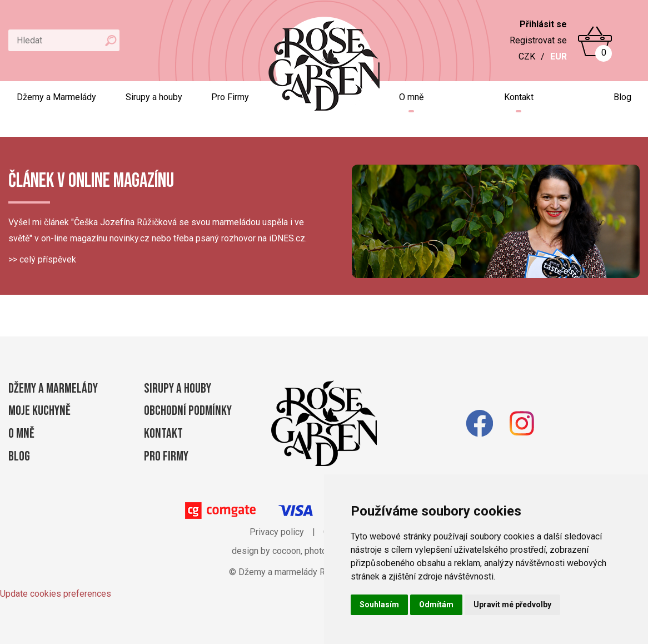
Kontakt (519, 97)
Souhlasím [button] (379, 605)
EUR (559, 56)
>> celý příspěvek (42, 259)
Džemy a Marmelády (56, 97)
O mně (411, 97)
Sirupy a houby (154, 97)
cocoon (286, 551)
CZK (527, 56)
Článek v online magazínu (91, 181)
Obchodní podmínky (188, 411)
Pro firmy (166, 456)
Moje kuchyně (39, 411)
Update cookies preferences (56, 594)
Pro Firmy (230, 97)
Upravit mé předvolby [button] (512, 605)
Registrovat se (538, 40)
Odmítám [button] (436, 605)
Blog (622, 97)
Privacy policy (277, 532)
